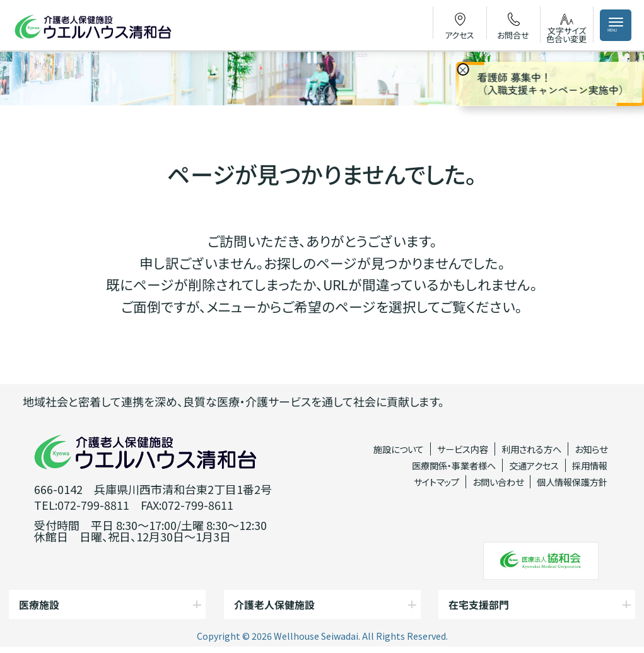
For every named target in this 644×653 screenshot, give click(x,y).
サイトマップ (436, 482)
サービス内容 (463, 449)
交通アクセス (534, 465)
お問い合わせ (498, 482)
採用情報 (590, 465)
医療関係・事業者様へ (454, 465)
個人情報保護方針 (572, 482)
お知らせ (591, 449)
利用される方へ (531, 449)
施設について (399, 449)
